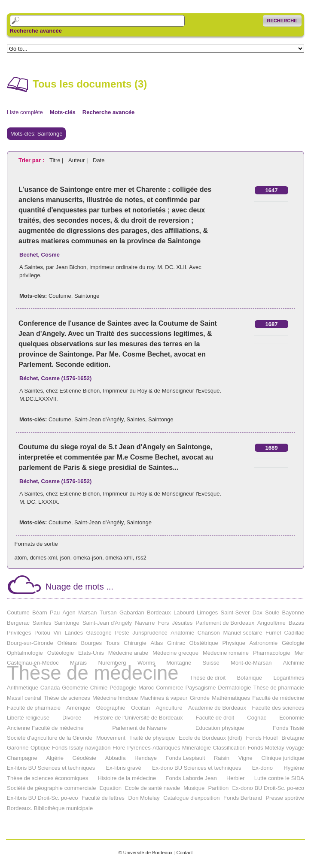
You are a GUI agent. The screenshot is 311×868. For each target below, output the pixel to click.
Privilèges (19, 633)
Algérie (55, 758)
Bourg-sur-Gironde (30, 643)
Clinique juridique (283, 758)
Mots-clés (63, 112)
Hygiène (294, 768)
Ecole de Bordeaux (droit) (210, 738)
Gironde (200, 698)
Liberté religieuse (28, 718)
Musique (194, 788)
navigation (98, 748)
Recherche (282, 21)
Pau (55, 612)
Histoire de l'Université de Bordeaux (138, 718)
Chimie (99, 688)
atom (21, 558)
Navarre (145, 623)
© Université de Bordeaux (145, 853)
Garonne (18, 748)
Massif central (24, 698)
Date (99, 160)
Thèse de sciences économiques (47, 778)
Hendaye (146, 758)
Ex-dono (262, 768)
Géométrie (75, 688)
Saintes (136, 419)
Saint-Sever (235, 612)
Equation (111, 788)
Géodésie (84, 758)
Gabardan (132, 612)
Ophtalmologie (25, 653)
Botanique (250, 678)
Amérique (78, 708)
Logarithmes (289, 678)
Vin (57, 633)
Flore (119, 748)
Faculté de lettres (103, 798)
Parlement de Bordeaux (225, 623)
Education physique (220, 728)
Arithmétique (23, 688)
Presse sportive (285, 798)
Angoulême (271, 623)
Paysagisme (201, 688)
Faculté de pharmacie (34, 708)
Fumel (273, 633)
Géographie (111, 708)
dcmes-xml (44, 558)
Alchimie (294, 663)
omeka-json (88, 558)
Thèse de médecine (93, 673)
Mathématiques (231, 698)
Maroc (146, 688)
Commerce (170, 688)
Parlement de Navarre (139, 728)
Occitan (140, 708)
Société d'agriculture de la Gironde (50, 738)
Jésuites (183, 623)
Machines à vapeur (164, 698)
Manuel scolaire (242, 633)
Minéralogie (197, 748)
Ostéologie (61, 653)
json (65, 558)
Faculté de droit (215, 718)
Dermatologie (234, 688)
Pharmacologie (272, 653)
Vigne (245, 758)
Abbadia (116, 758)
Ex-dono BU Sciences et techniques (197, 768)
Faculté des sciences (278, 708)
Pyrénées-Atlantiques (154, 748)
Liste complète (25, 112)
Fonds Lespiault (186, 758)
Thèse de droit (208, 678)
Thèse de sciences (67, 698)
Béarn (40, 612)
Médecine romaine (226, 653)
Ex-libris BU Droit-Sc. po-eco (42, 798)
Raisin (222, 758)
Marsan (87, 612)
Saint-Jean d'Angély (99, 419)
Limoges (207, 612)
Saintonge (87, 296)
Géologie (293, 643)
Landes (74, 633)
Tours (113, 643)
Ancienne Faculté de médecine (45, 728)
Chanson (209, 633)
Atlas (157, 643)
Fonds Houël (262, 738)
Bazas (296, 623)
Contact (184, 853)
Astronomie (264, 643)
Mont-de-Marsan (251, 663)
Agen (69, 612)
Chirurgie (135, 643)
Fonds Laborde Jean (191, 778)
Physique (233, 643)
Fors (163, 623)
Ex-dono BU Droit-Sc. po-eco (268, 788)
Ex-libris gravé (123, 768)
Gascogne (99, 633)
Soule (272, 612)
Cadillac (294, 633)
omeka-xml (119, 558)
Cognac (257, 718)
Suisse (211, 663)
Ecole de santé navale (152, 788)
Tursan (108, 612)
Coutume (60, 296)
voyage (295, 748)
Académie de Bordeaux (217, 708)
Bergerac (18, 623)
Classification (229, 748)
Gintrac (176, 643)
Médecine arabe (128, 653)
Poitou (42, 633)
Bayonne (293, 612)
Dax (258, 612)
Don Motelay (144, 798)
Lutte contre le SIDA (279, 778)
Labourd (184, 612)
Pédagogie (123, 688)
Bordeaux (159, 612)
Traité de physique (152, 738)
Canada (50, 688)
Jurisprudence (150, 633)
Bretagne (293, 738)
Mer (299, 653)
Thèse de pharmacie (279, 688)
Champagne (22, 758)
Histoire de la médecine (127, 778)
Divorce (72, 718)
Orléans (67, 643)
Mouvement (111, 738)
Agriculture (169, 708)
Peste (122, 633)
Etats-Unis (91, 653)
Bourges (91, 643)
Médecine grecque (175, 653)
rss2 (141, 558)
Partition (219, 788)
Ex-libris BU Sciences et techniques (51, 768)
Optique (40, 748)
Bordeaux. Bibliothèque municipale (50, 808)
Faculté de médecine (278, 698)
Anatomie (182, 633)
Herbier (236, 778)
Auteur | (79, 160)
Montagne (179, 663)
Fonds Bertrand (243, 798)
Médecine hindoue (115, 698)
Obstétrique (204, 643)
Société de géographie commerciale (51, 788)
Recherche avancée (36, 31)
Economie (292, 718)
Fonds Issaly (68, 748)
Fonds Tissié (288, 728)
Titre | (57, 160)
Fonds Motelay (266, 748)
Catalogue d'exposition (191, 798)
